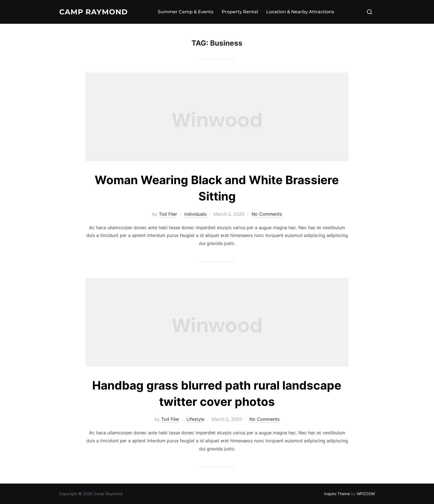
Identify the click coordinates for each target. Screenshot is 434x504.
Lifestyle (195, 419)
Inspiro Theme (337, 494)
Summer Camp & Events (186, 12)
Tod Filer (168, 214)
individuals (195, 214)
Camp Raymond (93, 12)
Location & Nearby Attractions (300, 12)
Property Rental (240, 12)
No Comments (267, 214)
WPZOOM (366, 494)
